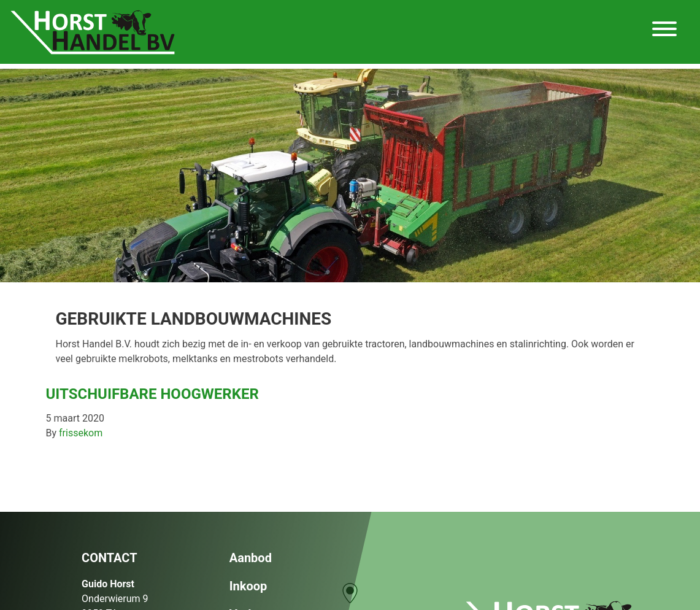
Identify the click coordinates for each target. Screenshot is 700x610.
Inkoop (248, 586)
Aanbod (251, 558)
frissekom (81, 433)
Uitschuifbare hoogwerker (152, 394)
